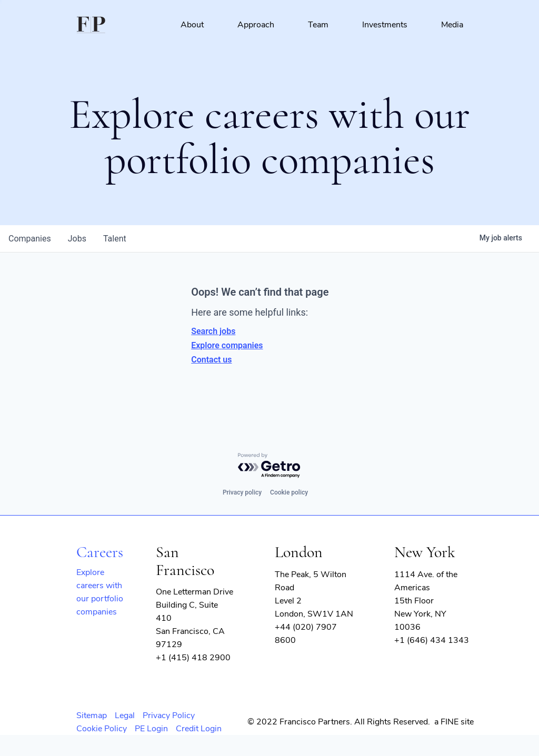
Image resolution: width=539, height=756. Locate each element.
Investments (385, 25)
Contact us (211, 360)
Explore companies (227, 345)
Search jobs (213, 331)
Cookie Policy (102, 729)
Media (452, 25)
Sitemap (92, 715)
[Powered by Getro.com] (269, 466)
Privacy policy (242, 492)
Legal (125, 715)
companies (30, 239)
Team (318, 25)
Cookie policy (289, 492)
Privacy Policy (169, 715)
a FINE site (454, 722)
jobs (77, 239)
